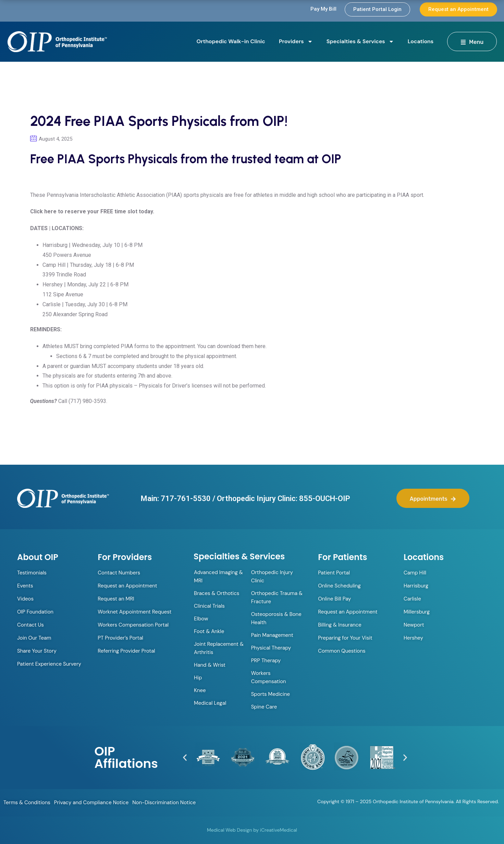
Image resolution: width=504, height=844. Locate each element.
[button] (185, 757)
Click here (43, 211)
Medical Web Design (229, 830)
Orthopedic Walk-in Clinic (231, 41)
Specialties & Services (360, 41)
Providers (296, 41)
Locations (421, 41)
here (260, 346)
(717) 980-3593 (87, 401)
